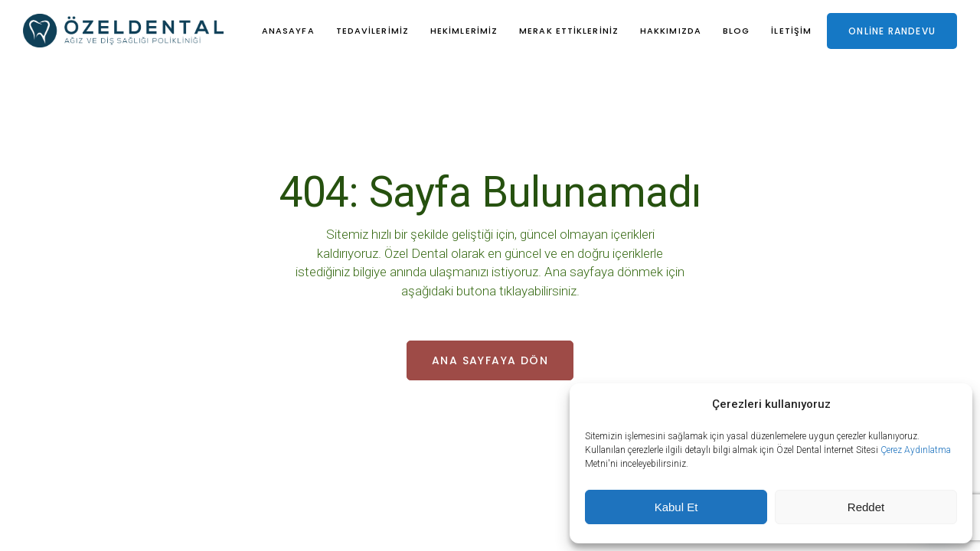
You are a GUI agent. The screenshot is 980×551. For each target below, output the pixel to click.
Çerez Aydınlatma (916, 450)
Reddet (866, 507)
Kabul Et (676, 507)
